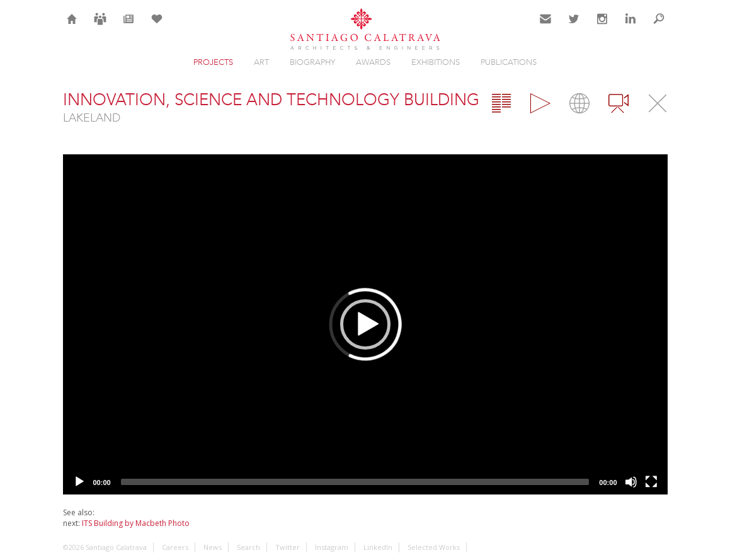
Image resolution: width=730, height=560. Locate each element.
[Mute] (631, 482)
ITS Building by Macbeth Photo (136, 523)
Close (658, 103)
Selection (157, 26)
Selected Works (434, 547)
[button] (365, 324)
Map (579, 103)
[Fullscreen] (651, 482)
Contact (546, 26)
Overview (501, 103)
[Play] (79, 482)
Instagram (602, 26)
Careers (100, 26)
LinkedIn (630, 26)
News (128, 26)
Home (72, 26)
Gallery (540, 103)
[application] (365, 324)
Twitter (574, 26)
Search (659, 26)
